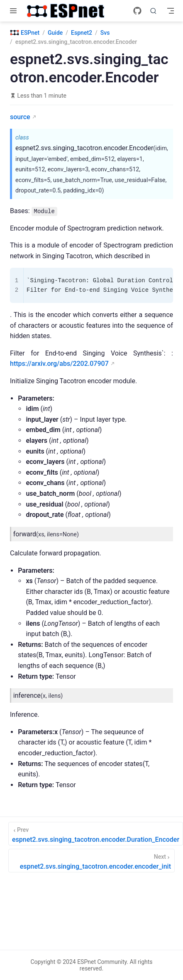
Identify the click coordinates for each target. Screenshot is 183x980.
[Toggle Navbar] (171, 11)
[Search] (154, 11)
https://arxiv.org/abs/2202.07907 (59, 364)
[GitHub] (137, 11)
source (20, 117)
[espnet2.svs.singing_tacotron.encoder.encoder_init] (91, 861)
